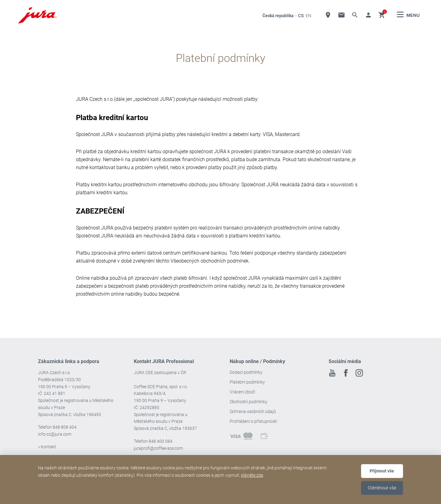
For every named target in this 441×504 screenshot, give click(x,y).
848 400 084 (160, 441)
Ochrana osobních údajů (253, 411)
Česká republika (278, 16)
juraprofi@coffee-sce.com (158, 448)
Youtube (332, 373)
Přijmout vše (382, 471)
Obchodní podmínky (249, 402)
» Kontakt (47, 447)
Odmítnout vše (382, 488)
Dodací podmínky (246, 372)
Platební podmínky (247, 382)
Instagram (359, 373)
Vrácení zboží (242, 392)
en (309, 15)
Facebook (346, 373)
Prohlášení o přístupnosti (253, 421)
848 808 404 (65, 427)
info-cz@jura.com (55, 434)
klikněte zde (252, 475)
